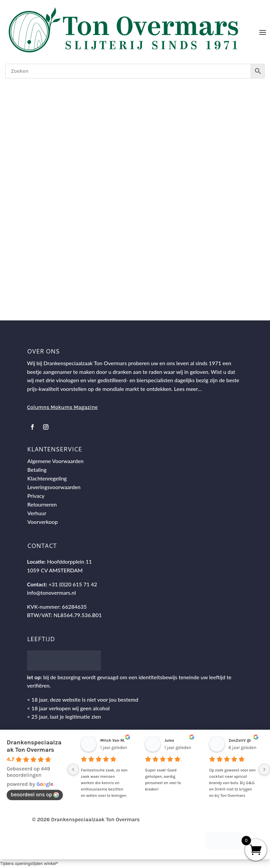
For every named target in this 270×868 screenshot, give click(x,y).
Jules (169, 740)
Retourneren (42, 504)
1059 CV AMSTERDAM (55, 570)
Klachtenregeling (47, 478)
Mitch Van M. (112, 740)
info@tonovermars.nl (51, 593)
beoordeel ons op (35, 794)
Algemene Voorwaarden (55, 461)
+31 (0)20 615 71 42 (73, 584)
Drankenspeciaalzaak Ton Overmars (34, 746)
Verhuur (37, 513)
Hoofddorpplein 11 (70, 561)
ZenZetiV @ (240, 740)
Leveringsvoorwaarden (54, 487)
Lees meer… (188, 389)
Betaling (37, 470)
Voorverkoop (43, 522)
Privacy (36, 496)
